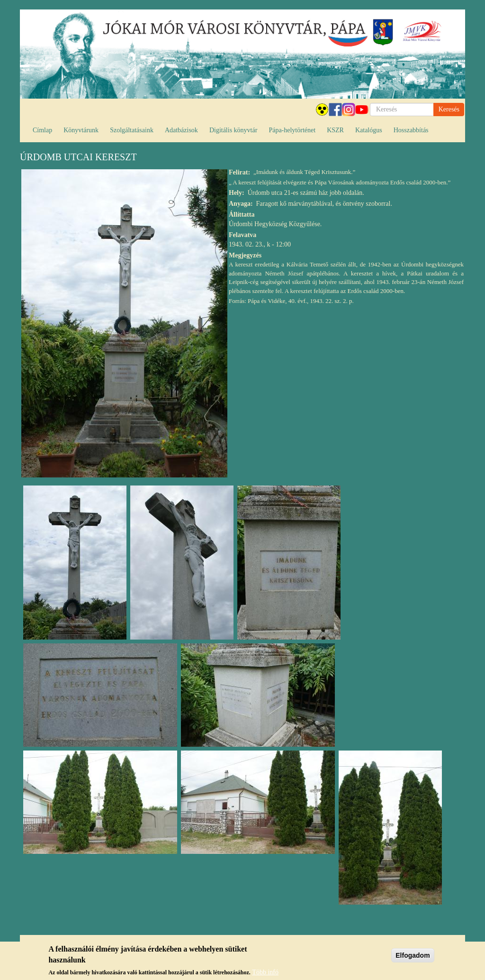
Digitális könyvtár (234, 130)
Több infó (265, 974)
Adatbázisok (181, 130)
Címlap (42, 130)
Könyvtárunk (81, 130)
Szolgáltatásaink (132, 130)
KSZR (335, 130)
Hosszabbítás (411, 130)
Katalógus (369, 130)
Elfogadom (413, 957)
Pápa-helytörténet (292, 130)
